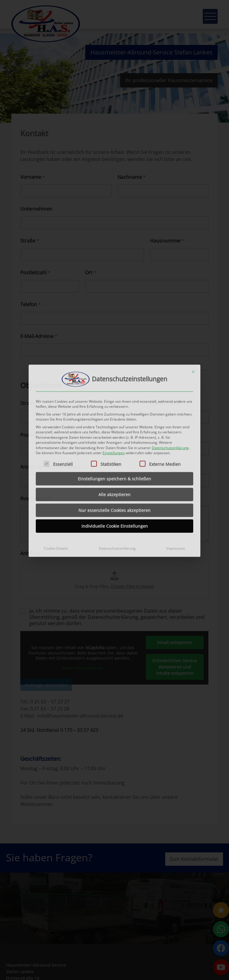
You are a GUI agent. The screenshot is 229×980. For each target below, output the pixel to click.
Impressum (176, 501)
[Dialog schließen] (193, 325)
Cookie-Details (56, 501)
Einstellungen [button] (114, 406)
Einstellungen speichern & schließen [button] (114, 432)
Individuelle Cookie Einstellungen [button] (115, 479)
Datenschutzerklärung (170, 401)
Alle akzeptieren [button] (114, 448)
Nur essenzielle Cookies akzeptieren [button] (114, 463)
